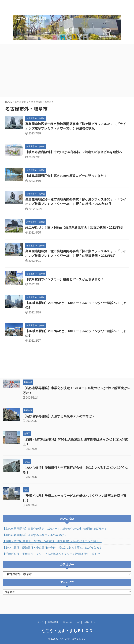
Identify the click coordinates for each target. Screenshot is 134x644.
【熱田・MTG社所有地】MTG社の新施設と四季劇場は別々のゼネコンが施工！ (52, 548)
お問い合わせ (90, 622)
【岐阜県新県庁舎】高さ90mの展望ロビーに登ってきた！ (66, 181)
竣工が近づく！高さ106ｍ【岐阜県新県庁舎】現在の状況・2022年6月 (75, 234)
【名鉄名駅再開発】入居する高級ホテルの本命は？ (59, 423)
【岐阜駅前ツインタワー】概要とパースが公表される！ (65, 286)
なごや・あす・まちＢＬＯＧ (67, 631)
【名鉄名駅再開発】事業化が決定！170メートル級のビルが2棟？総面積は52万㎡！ (55, 535)
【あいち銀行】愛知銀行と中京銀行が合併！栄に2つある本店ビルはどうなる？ (52, 554)
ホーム (40, 622)
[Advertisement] (67, 76)
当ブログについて (71, 622)
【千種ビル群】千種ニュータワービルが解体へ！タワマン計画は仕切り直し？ (51, 561)
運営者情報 (53, 622)
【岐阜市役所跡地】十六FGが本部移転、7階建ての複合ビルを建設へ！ (75, 158)
